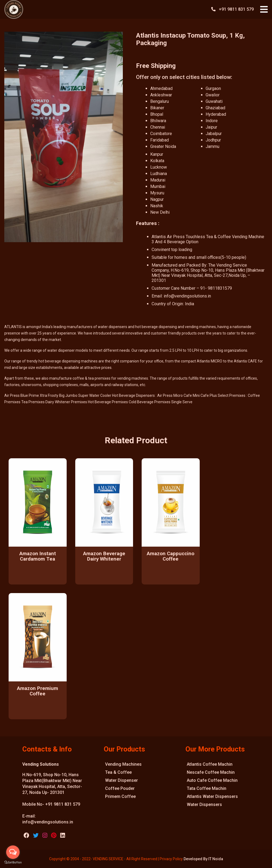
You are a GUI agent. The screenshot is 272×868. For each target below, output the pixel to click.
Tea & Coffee (118, 772)
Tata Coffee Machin (207, 788)
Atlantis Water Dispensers (212, 796)
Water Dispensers (204, 805)
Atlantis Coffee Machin (210, 764)
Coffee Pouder (120, 788)
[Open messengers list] (13, 852)
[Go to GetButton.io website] (13, 862)
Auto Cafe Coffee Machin (212, 780)
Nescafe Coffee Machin (211, 772)
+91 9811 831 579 (237, 9)
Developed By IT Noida (203, 859)
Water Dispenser (121, 780)
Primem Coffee (120, 796)
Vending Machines (123, 764)
